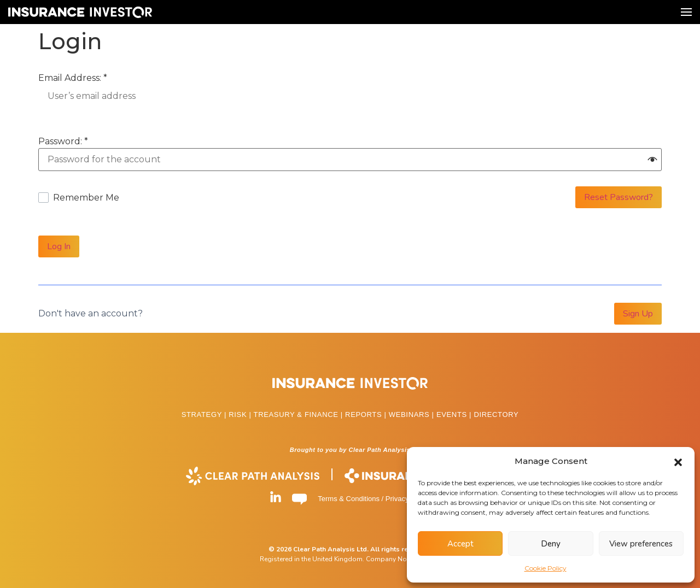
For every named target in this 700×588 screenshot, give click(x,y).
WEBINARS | (413, 414)
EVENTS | (455, 414)
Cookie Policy (546, 568)
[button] (678, 461)
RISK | (241, 414)
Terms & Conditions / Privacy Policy (374, 499)
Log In (59, 246)
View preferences (641, 544)
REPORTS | (367, 414)
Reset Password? (619, 197)
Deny (551, 544)
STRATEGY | (205, 414)
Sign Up (638, 314)
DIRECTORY (496, 414)
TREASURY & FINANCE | (300, 414)
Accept (460, 544)
